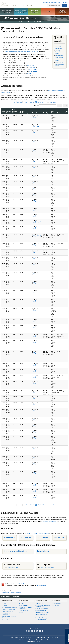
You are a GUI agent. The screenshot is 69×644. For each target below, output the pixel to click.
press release (29, 61)
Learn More (54, 641)
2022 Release (43, 537)
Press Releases (43, 551)
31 (29, 102)
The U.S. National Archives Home (17, 4)
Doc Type (46, 113)
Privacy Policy (28, 637)
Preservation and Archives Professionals (25, 608)
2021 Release (59, 537)
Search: (36, 106)
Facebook (27, 631)
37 (43, 102)
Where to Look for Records (42, 613)
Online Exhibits (6, 620)
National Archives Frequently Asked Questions (43, 606)
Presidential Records (8, 611)
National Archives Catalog (9, 609)
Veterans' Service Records (21, 12)
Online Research (8, 601)
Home (4, 22)
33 (33, 102)
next (51, 102)
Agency (29, 113)
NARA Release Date (14, 111)
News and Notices (57, 603)
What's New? (56, 601)
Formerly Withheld (22, 112)
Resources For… (24, 601)
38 (45, 102)
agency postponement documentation (38, 533)
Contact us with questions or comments (11, 593)
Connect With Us (34, 628)
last (54, 102)
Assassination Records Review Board (60, 64)
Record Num (8, 112)
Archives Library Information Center (9, 617)
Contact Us (64, 3)
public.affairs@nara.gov (48, 567)
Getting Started (39, 603)
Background (59, 48)
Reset (65, 106)
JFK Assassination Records (26, 22)
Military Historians (23, 605)
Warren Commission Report (59, 52)
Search (64, 6)
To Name (60, 113)
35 (38, 102)
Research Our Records (7, 12)
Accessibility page (41, 585)
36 (41, 102)
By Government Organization (9, 607)
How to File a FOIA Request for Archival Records (42, 619)
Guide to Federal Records (42, 609)
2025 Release (9, 537)
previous (20, 102)
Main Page (58, 46)
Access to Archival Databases (7, 614)
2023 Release (26, 537)
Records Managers (24, 611)
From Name (67, 112)
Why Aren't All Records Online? (41, 615)
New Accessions (56, 605)
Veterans (21, 613)
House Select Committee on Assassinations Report (60, 58)
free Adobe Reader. (21, 584)
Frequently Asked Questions (16, 551)
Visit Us (48, 11)
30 (26, 102)
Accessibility (21, 637)
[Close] (67, 630)
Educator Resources (34, 12)
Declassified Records (41, 611)
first (15, 102)
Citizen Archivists (45, 3)
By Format (5, 605)
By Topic (4, 603)
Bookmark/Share (55, 3)
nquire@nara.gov (13, 567)
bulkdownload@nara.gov (49, 521)
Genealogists (22, 603)
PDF (34, 117)
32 (31, 102)
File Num (53, 112)
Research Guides (41, 601)
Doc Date (35, 113)
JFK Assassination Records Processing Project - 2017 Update (22, 52)
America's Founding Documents (62, 11)
